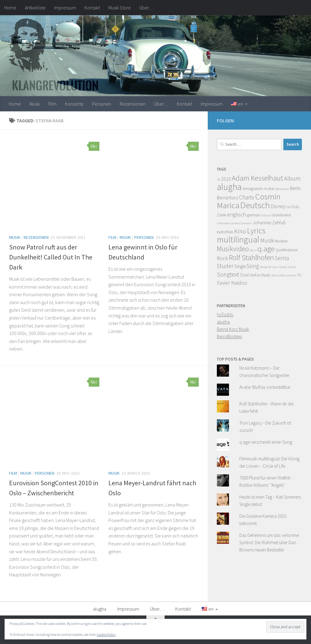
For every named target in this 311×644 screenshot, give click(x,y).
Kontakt (92, 8)
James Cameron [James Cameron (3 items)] (241, 223)
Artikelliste (35, 8)
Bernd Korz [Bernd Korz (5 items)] (227, 198)
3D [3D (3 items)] (219, 180)
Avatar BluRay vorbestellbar (265, 387)
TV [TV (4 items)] (299, 275)
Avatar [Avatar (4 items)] (269, 189)
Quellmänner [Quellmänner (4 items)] (287, 250)
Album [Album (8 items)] (292, 178)
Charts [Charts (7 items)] (247, 197)
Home (10, 8)
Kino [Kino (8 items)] (240, 231)
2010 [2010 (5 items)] (226, 179)
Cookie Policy (106, 634)
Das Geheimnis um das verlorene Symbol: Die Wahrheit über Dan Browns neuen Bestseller (269, 542)
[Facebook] (298, 120)
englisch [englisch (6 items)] (237, 215)
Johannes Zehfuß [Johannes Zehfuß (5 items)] (269, 223)
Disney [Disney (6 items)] (278, 206)
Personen (102, 104)
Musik (35, 104)
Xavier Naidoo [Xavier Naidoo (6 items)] (232, 283)
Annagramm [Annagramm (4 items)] (253, 189)
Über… (147, 8)
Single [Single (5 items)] (240, 266)
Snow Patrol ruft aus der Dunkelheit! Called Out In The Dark (51, 257)
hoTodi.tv (225, 315)
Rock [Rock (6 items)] (222, 258)
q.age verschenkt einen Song (266, 442)
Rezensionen (133, 104)
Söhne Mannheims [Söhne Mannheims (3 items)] (284, 275)
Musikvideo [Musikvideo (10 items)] (233, 249)
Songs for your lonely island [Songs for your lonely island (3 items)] (278, 267)
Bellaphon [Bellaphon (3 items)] (282, 189)
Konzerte (74, 104)
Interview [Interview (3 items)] (223, 223)
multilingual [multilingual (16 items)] (238, 239)
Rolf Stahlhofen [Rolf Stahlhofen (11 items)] (251, 258)
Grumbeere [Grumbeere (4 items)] (281, 215)
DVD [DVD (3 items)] (289, 207)
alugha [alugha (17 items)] (229, 187)
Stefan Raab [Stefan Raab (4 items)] (260, 275)
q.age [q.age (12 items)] (266, 249)
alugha (223, 322)
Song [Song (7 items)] (253, 266)
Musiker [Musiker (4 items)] (281, 241)
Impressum (65, 8)
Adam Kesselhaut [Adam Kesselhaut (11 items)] (257, 178)
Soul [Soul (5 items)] (244, 275)
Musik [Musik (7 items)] (267, 240)
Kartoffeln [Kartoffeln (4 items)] (225, 232)
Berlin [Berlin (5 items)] (295, 188)
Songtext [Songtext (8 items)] (228, 274)
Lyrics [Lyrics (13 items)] (256, 230)
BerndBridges (229, 336)
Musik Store (120, 8)
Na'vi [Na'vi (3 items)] (253, 250)
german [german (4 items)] (253, 215)
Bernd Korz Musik (233, 329)
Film (52, 104)
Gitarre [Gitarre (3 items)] (266, 215)
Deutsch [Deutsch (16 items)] (255, 205)
